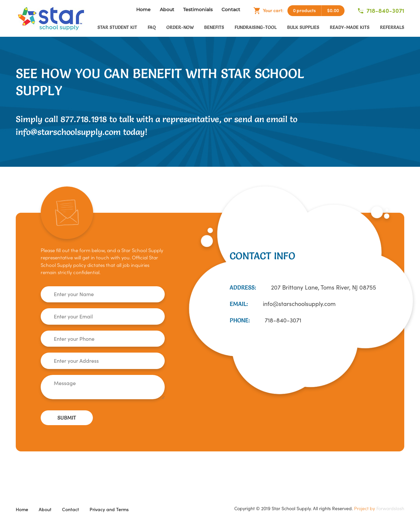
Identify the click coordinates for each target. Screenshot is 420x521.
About (167, 10)
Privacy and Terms (109, 510)
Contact (231, 10)
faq (152, 27)
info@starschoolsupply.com (299, 304)
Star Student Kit (117, 27)
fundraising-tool (256, 27)
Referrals (392, 27)
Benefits (214, 27)
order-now (180, 27)
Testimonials (198, 10)
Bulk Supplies (303, 27)
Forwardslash (390, 509)
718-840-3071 (381, 11)
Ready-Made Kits (350, 27)
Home (143, 10)
